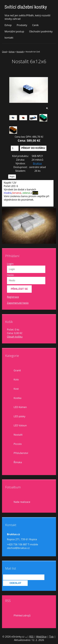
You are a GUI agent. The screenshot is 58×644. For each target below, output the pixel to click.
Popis (12, 177)
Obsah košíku (15, 337)
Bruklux (37, 163)
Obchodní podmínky (41, 31)
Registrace (13, 297)
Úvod (4, 52)
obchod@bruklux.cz (18, 548)
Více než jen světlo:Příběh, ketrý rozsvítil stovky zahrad (27, 17)
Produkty (22, 25)
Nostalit (20, 52)
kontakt (9, 38)
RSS (31, 637)
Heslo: (11, 275)
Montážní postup (14, 31)
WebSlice (41, 637)
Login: (10, 264)
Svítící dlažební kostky (26, 7)
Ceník (35, 25)
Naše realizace (22, 502)
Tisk (51, 637)
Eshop (8, 25)
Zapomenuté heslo (18, 303)
